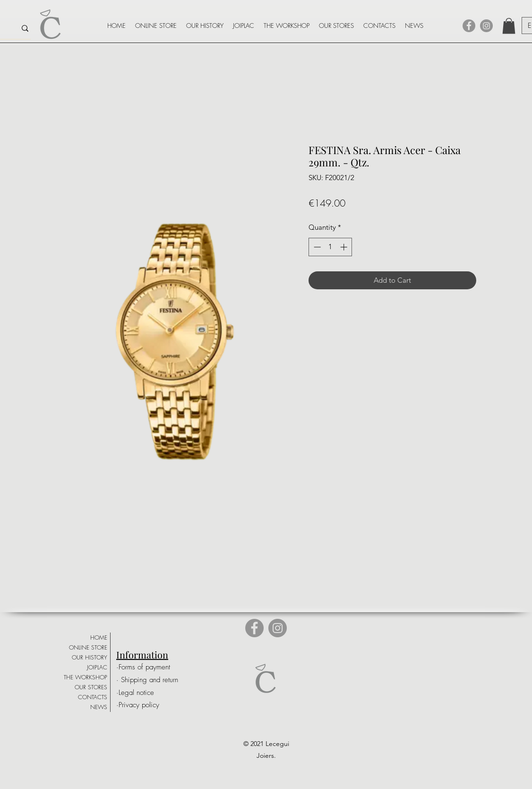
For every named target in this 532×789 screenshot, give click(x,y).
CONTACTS (93, 697)
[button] (509, 26)
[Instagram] (486, 26)
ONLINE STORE (88, 647)
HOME (99, 637)
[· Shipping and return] (151, 680)
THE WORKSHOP (86, 677)
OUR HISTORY (90, 657)
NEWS (99, 707)
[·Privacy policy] (147, 705)
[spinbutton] (330, 247)
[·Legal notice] (149, 693)
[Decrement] (316, 247)
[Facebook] (469, 26)
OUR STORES (91, 687)
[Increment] (345, 247)
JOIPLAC (97, 667)
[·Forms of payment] (149, 667)
